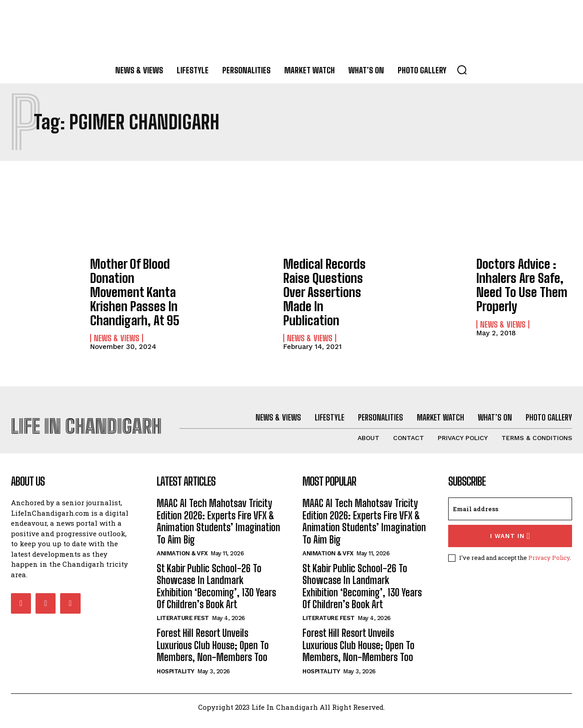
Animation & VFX (182, 561)
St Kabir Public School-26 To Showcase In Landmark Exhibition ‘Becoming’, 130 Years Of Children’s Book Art (216, 594)
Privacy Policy (549, 565)
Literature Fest (183, 626)
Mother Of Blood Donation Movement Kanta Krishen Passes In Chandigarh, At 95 (136, 281)
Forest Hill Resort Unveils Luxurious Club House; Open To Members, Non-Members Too (213, 653)
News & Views (117, 316)
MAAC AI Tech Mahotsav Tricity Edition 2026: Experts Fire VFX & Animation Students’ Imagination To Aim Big (218, 529)
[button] (462, 70)
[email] (510, 517)
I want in (510, 544)
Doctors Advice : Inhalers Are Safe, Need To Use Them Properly (516, 281)
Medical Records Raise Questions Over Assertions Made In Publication (331, 281)
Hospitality (176, 679)
